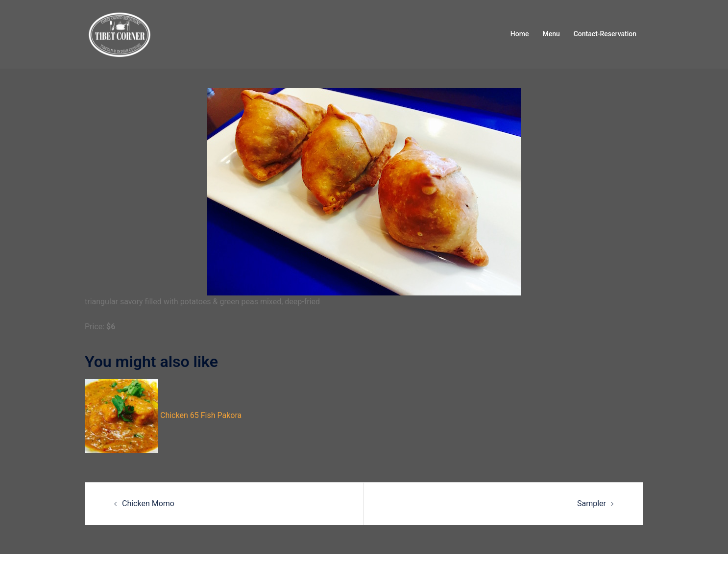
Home (520, 34)
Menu (551, 34)
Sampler (592, 503)
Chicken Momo (148, 503)
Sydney (242, 570)
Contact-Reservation (605, 34)
